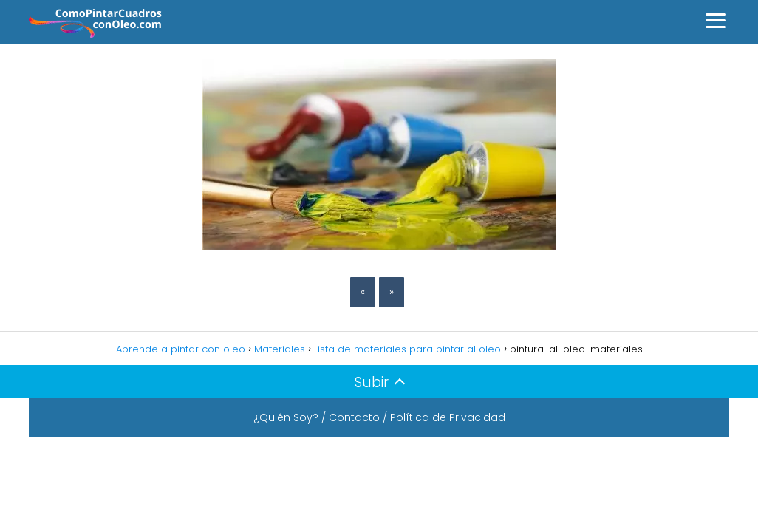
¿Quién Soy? (286, 417)
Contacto (354, 417)
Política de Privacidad (448, 417)
